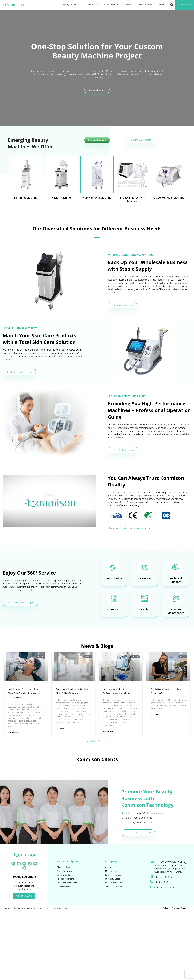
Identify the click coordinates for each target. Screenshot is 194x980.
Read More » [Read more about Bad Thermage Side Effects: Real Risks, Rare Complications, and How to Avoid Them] (13, 733)
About (130, 5)
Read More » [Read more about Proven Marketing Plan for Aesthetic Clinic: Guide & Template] (60, 729)
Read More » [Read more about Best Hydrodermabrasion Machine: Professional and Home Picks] (108, 732)
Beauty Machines (72, 5)
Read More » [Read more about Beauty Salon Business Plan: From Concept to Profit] (155, 715)
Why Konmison (112, 5)
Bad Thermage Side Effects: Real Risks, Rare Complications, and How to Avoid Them (25, 693)
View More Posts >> (97, 741)
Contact (161, 5)
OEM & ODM (92, 5)
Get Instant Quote (184, 5)
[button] (172, 5)
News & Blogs (146, 5)
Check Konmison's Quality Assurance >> (131, 528)
